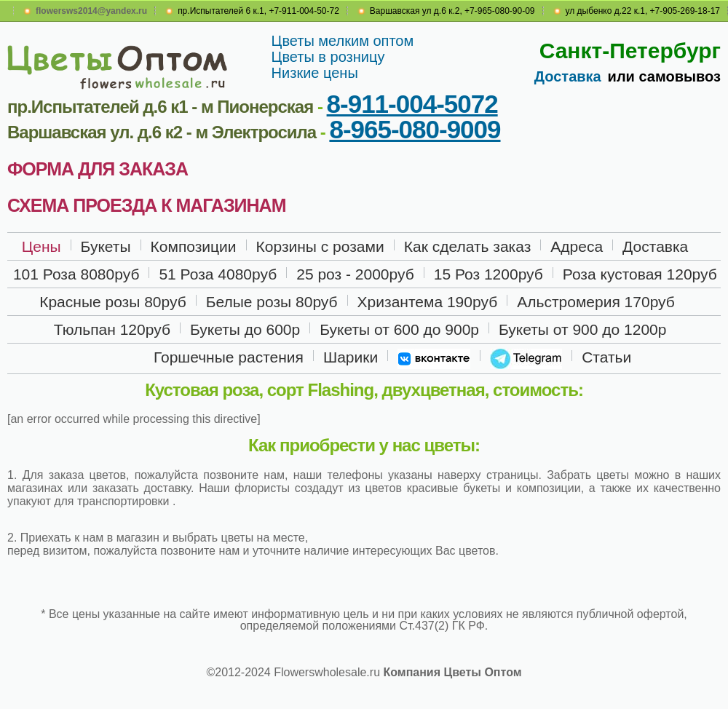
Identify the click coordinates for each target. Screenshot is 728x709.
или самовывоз (664, 76)
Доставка (568, 76)
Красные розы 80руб (113, 302)
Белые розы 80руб (272, 302)
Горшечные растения (229, 357)
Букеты (106, 246)
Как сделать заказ (468, 246)
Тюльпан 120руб (112, 329)
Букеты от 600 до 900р (399, 329)
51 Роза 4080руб (218, 274)
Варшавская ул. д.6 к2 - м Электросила (162, 132)
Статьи (606, 357)
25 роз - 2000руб (355, 274)
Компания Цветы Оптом (452, 672)
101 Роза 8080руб (76, 274)
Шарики (351, 357)
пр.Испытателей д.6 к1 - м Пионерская (160, 107)
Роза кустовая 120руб (640, 274)
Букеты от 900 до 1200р (582, 329)
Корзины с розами (320, 246)
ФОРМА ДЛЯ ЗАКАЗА (98, 169)
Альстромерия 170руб (596, 302)
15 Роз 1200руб (488, 274)
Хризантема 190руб (428, 302)
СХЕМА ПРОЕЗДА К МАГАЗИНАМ (146, 205)
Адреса (577, 246)
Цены (41, 246)
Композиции (194, 246)
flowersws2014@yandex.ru (91, 11)
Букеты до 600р (245, 329)
